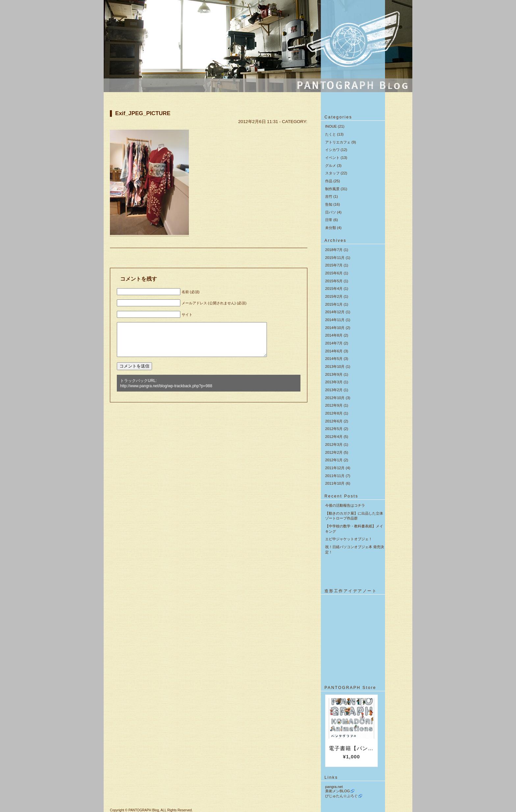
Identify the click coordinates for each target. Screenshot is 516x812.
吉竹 (329, 196)
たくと (331, 134)
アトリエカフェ (338, 142)
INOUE (331, 126)
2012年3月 (334, 444)
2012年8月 (334, 413)
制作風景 (332, 189)
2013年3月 (334, 382)
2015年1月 (334, 304)
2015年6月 (334, 273)
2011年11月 (335, 476)
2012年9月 (334, 405)
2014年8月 (334, 335)
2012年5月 (334, 429)
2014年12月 (335, 312)
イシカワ (332, 150)
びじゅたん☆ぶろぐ (341, 796)
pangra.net (334, 787)
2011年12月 (335, 468)
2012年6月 (334, 421)
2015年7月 (334, 265)
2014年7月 (334, 343)
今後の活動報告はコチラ (345, 505)
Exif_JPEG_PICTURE (143, 113)
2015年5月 (334, 281)
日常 (329, 220)
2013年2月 (334, 390)
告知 (329, 204)
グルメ (331, 165)
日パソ (331, 212)
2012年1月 (334, 460)
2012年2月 (334, 452)
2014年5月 (334, 359)
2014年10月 (335, 328)
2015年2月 (334, 296)
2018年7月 (334, 250)
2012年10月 (335, 398)
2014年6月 (334, 351)
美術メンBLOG (337, 791)
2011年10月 (335, 483)
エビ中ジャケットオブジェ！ (349, 539)
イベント (332, 158)
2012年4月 (334, 437)
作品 (329, 181)
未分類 (331, 228)
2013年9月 (334, 374)
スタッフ (332, 173)
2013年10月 (335, 367)
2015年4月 (334, 289)
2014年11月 (335, 320)
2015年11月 (335, 258)
